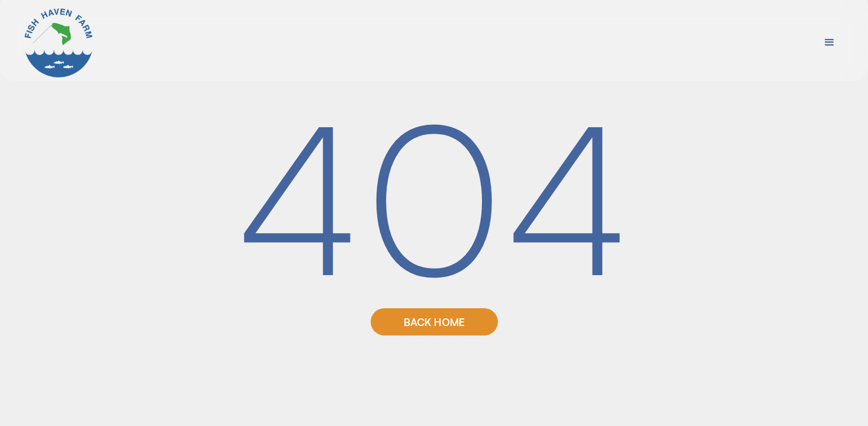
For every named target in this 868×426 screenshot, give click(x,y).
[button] (830, 43)
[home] (59, 43)
